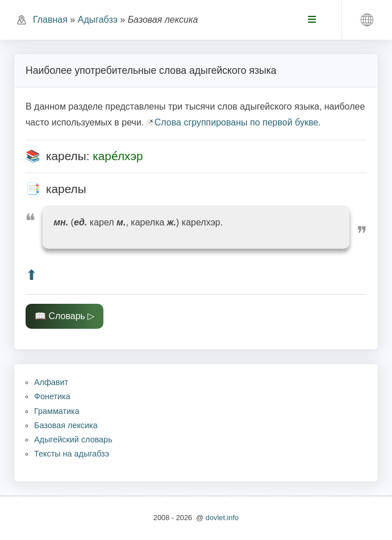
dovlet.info (222, 518)
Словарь (66, 316)
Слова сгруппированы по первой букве (236, 122)
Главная (50, 20)
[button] (367, 20)
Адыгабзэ (98, 20)
